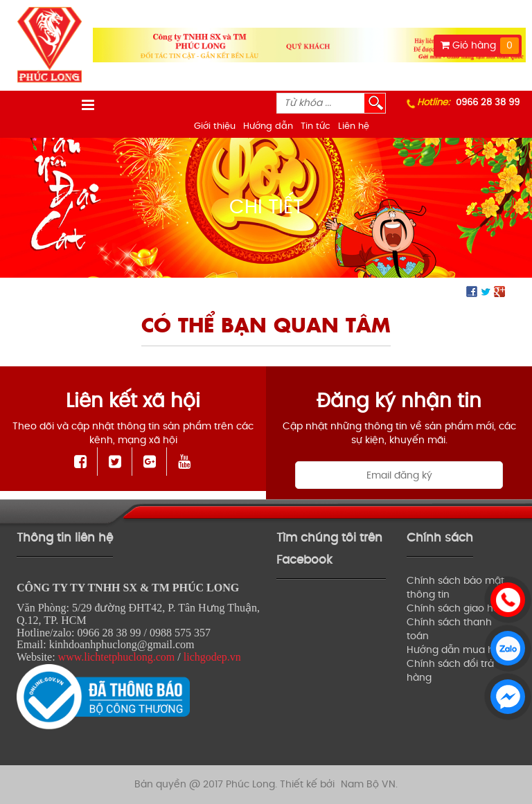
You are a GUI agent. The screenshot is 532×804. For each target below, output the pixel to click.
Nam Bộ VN (368, 784)
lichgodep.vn (212, 657)
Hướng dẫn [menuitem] (268, 126)
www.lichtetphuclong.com (117, 657)
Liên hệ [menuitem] (354, 126)
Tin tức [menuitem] (316, 126)
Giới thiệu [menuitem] (215, 126)
